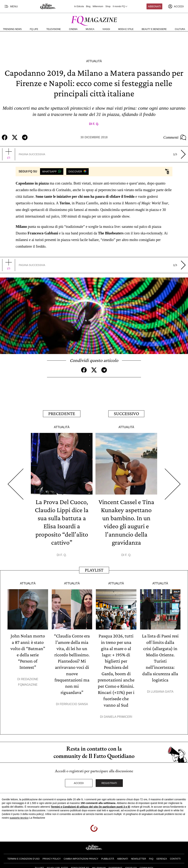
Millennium (98, 6)
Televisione (54, 29)
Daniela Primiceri (118, 716)
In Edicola (79, 6)
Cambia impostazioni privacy (81, 858)
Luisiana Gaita (162, 691)
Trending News (12, 29)
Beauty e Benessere (154, 29)
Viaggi (106, 29)
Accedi (79, 782)
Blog (88, 6)
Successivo (126, 414)
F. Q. (96, 124)
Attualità (94, 61)
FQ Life (34, 29)
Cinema (73, 29)
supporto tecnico (19, 817)
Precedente (62, 414)
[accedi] (176, 6)
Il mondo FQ (120, 6)
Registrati (109, 782)
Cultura (180, 29)
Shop (108, 6)
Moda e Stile (126, 29)
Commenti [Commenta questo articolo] (175, 137)
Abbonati (154, 6)
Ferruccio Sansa (74, 703)
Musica (90, 29)
